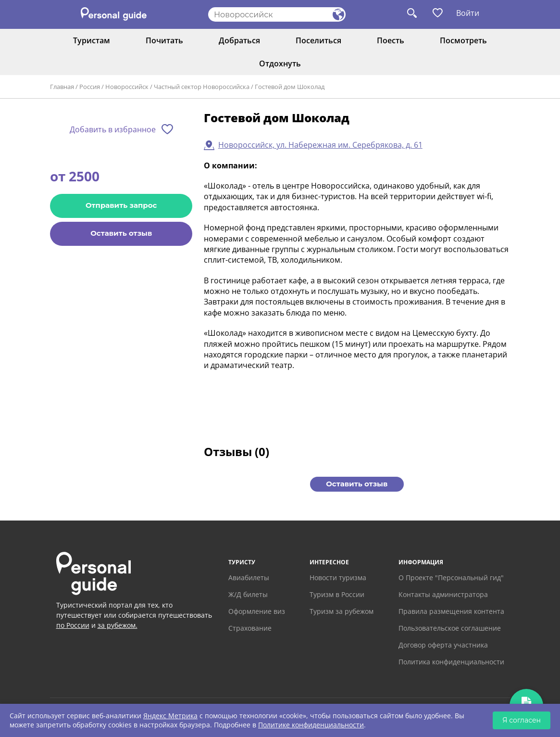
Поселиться (318, 40)
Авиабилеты (249, 578)
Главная (62, 87)
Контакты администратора (443, 594)
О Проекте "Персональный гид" (451, 578)
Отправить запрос (121, 205)
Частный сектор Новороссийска (202, 87)
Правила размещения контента (451, 611)
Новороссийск (127, 87)
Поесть (391, 40)
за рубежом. (118, 625)
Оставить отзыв (121, 233)
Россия (90, 87)
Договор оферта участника (443, 645)
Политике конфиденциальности (311, 725)
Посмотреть (463, 40)
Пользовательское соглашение (450, 628)
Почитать (164, 40)
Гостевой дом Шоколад (290, 87)
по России (73, 625)
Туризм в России (337, 594)
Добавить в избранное (113, 129)
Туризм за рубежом (342, 611)
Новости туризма (338, 578)
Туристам (92, 40)
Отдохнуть (280, 64)
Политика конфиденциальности (451, 662)
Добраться (239, 40)
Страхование (250, 628)
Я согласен (522, 720)
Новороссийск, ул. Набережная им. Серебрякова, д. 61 (320, 145)
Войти (468, 13)
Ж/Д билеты (248, 594)
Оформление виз (257, 611)
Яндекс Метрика (170, 716)
